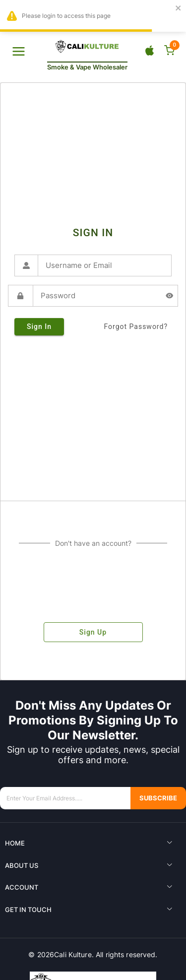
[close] (179, 9)
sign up (93, 632)
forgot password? (136, 327)
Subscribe (158, 798)
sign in (39, 327)
